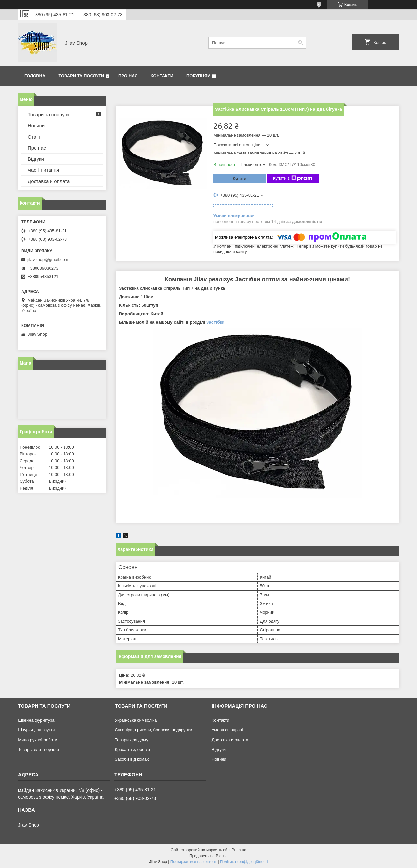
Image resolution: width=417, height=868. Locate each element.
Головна (35, 76)
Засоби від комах (132, 759)
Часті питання (43, 170)
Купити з (293, 178)
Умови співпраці (228, 730)
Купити (239, 178)
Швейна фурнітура (36, 720)
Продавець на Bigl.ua (208, 856)
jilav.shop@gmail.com (48, 260)
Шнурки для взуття (36, 730)
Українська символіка (136, 720)
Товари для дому (131, 740)
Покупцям (199, 76)
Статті (35, 137)
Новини (36, 126)
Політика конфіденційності (244, 862)
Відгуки (36, 159)
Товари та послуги (81, 76)
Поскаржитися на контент (194, 862)
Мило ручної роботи (38, 740)
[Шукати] (301, 43)
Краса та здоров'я (132, 750)
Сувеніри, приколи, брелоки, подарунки (153, 730)
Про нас (128, 76)
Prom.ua (239, 850)
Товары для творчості (39, 750)
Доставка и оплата (49, 181)
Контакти (162, 76)
